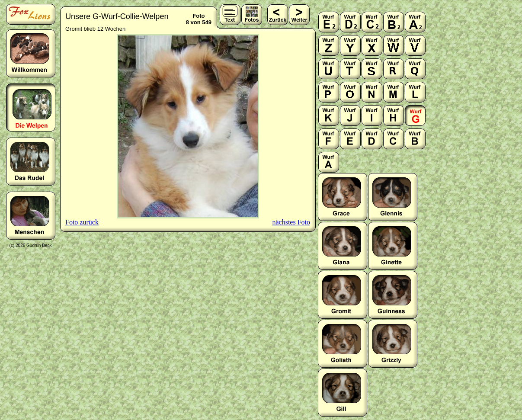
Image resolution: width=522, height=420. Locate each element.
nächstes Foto (291, 222)
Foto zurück (82, 222)
